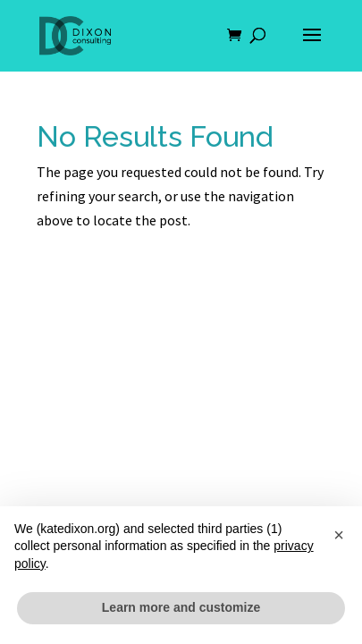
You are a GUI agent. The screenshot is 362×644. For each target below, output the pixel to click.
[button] (339, 535)
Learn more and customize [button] (181, 607)
